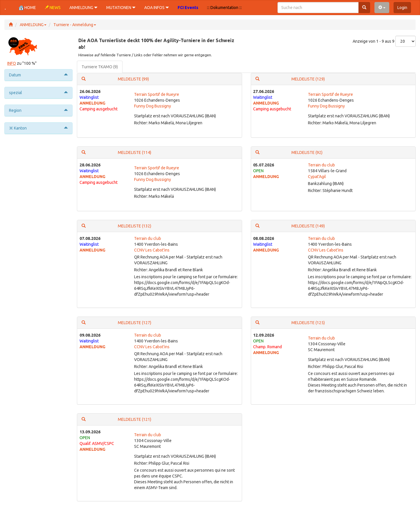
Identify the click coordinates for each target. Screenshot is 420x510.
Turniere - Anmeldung (75, 25)
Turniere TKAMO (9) (100, 67)
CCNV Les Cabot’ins (152, 250)
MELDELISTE (133, 79)
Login (402, 8)
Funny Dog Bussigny (153, 106)
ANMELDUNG (33, 25)
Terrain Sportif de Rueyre (157, 94)
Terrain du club (321, 165)
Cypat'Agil (317, 177)
